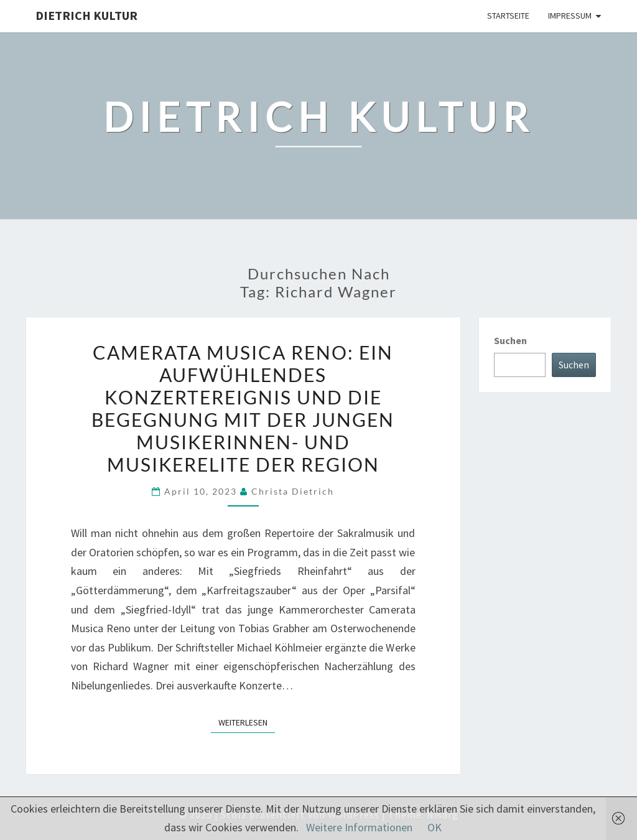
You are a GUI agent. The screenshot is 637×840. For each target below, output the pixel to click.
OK (435, 827)
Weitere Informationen (359, 827)
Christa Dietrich (293, 491)
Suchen (510, 340)
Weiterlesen (247, 722)
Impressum (570, 16)
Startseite (508, 16)
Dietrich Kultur (86, 15)
